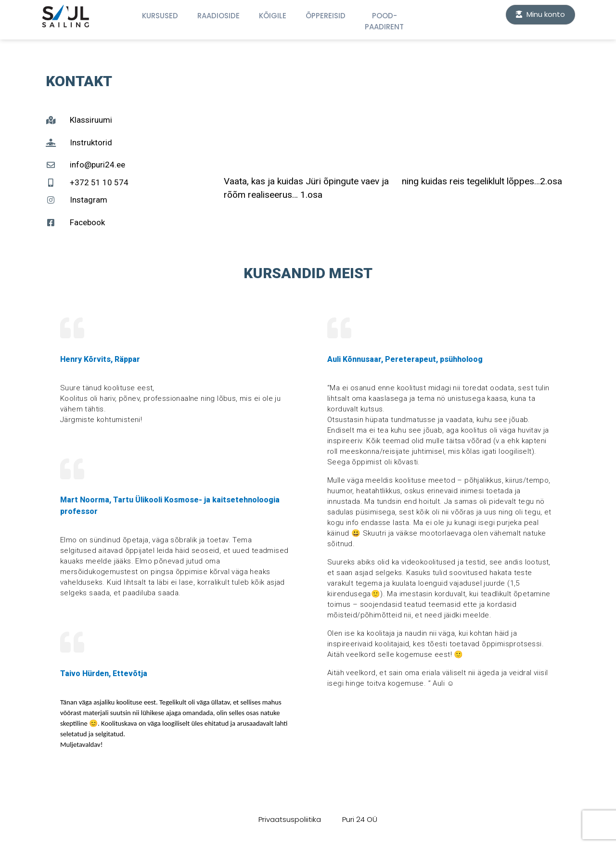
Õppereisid (326, 16)
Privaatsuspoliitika (290, 819)
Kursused (160, 16)
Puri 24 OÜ (360, 819)
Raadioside (218, 16)
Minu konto (540, 14)
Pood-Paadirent (384, 21)
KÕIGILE (273, 16)
